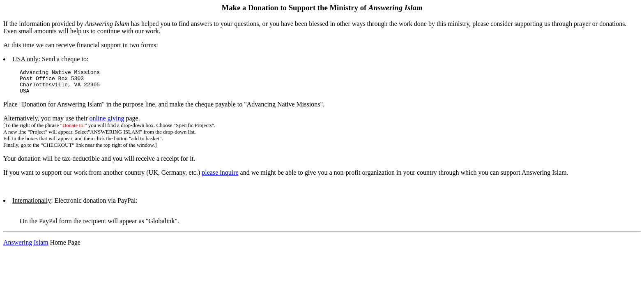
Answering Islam (26, 247)
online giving (107, 123)
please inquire (220, 177)
